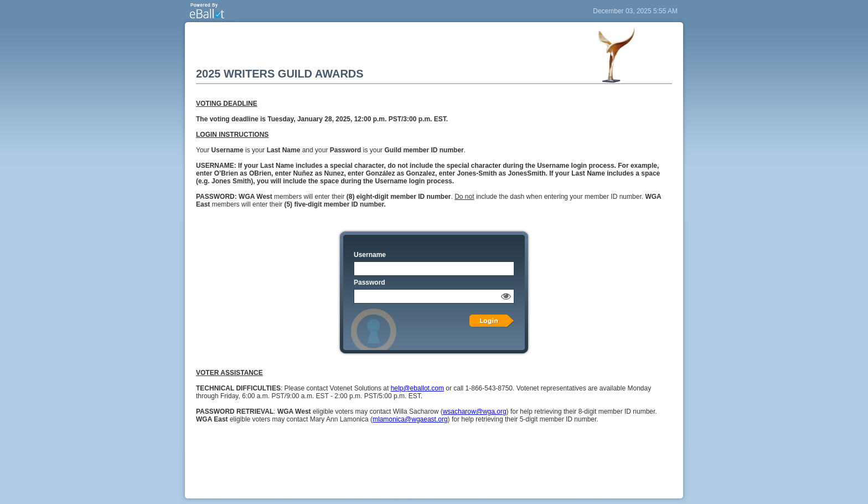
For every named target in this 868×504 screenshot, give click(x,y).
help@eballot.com (417, 388)
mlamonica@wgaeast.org (410, 419)
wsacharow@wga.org (475, 412)
